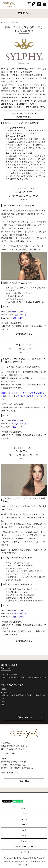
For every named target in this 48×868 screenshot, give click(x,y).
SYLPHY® (24, 825)
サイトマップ (24, 852)
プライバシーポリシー (24, 847)
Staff (24, 830)
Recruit (24, 841)
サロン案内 (24, 781)
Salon (24, 814)
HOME (4, 22)
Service (24, 819)
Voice (24, 836)
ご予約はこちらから (24, 334)
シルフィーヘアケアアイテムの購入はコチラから (24, 115)
